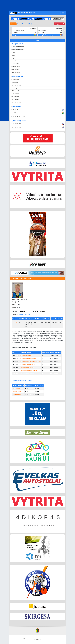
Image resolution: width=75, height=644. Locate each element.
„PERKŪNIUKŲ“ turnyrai (19, 121)
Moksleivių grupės (18, 77)
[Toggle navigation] (63, 13)
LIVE (59, 24)
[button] (37, 47)
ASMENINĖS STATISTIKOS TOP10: (22, 381)
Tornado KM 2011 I (24, 315)
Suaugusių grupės (17, 44)
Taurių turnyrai (16, 107)
